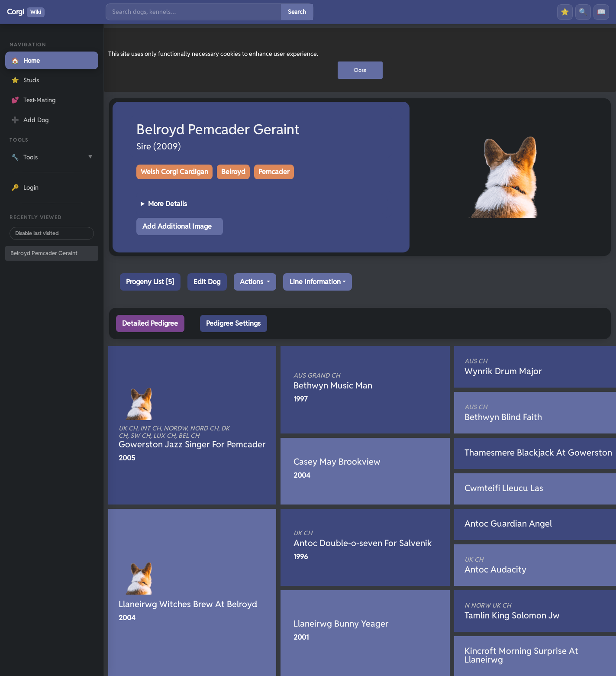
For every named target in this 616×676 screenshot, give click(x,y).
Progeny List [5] (150, 282)
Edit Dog (207, 282)
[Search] (194, 12)
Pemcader (274, 172)
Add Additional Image (177, 226)
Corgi (26, 12)
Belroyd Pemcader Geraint (44, 253)
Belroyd (233, 172)
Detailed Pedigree (150, 323)
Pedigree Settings (233, 323)
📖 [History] (601, 12)
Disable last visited (37, 233)
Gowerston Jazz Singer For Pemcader (192, 437)
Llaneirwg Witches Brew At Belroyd (188, 604)
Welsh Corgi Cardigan (174, 172)
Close (360, 70)
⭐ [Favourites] (565, 12)
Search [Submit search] (297, 12)
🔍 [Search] (583, 12)
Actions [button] (252, 282)
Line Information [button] (315, 282)
